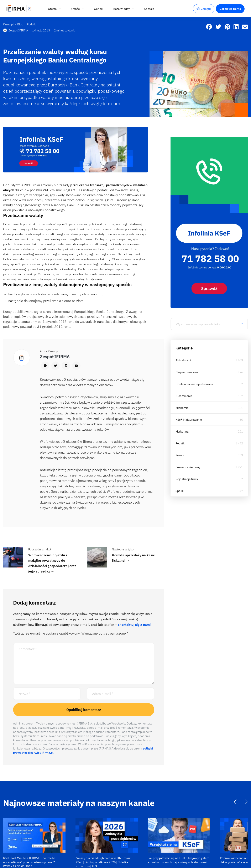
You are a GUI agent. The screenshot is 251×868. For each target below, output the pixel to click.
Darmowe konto (230, 9)
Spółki (180, 491)
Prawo (180, 455)
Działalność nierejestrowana (194, 384)
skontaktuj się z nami (134, 625)
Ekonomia (182, 408)
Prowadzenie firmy (188, 467)
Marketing (182, 432)
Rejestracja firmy (187, 479)
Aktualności (183, 360)
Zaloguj (204, 9)
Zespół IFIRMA (16, 30)
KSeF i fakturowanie (189, 420)
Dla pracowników (187, 372)
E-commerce (184, 396)
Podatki (181, 443)
